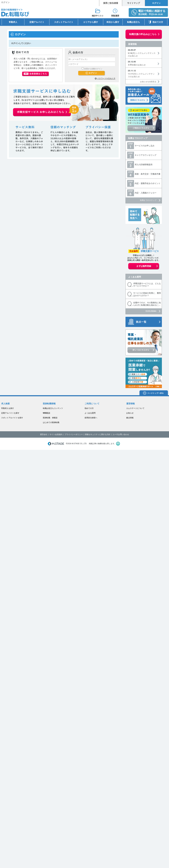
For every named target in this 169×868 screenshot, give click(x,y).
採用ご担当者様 (111, 3)
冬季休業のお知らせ (137, 65)
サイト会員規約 (56, 434)
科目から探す (113, 22)
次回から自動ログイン (93, 69)
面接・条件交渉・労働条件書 (148, 174)
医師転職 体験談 (50, 418)
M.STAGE (56, 444)
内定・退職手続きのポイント (148, 183)
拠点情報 (130, 418)
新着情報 (132, 44)
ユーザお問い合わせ (121, 434)
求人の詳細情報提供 (144, 165)
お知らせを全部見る (148, 82)
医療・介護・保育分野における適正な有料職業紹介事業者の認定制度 (118, 444)
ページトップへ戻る (154, 393)
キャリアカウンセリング (146, 155)
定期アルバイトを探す (10, 413)
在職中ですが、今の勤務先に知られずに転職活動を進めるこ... (147, 304)
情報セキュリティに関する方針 (98, 434)
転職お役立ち (134, 22)
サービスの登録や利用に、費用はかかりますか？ (147, 294)
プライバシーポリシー (74, 434)
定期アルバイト (37, 22)
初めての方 (158, 22)
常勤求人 (13, 22)
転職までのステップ (138, 138)
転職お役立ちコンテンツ (53, 408)
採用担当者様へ (91, 418)
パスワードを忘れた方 (106, 78)
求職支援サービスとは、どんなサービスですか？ (147, 285)
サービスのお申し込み (145, 146)
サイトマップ (134, 3)
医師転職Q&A (151, 311)
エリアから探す (91, 22)
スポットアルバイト (64, 22)
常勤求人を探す (8, 408)
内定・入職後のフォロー (146, 193)
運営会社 (44, 434)
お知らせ (130, 413)
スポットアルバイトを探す (12, 418)
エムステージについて (135, 408)
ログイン (156, 3)
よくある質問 (135, 277)
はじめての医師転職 (51, 422)
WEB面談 (47, 413)
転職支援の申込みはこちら (143, 34)
